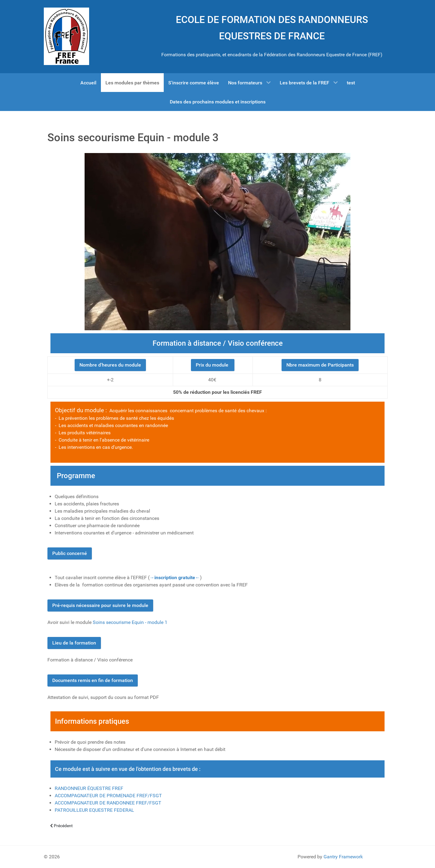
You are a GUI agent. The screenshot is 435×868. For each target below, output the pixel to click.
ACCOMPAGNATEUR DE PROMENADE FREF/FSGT (108, 796)
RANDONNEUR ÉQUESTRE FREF (89, 788)
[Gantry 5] (66, 36)
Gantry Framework (343, 857)
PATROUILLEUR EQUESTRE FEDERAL (94, 810)
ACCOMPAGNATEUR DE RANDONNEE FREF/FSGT (108, 803)
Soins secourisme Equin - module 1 (130, 622)
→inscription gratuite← (175, 578)
